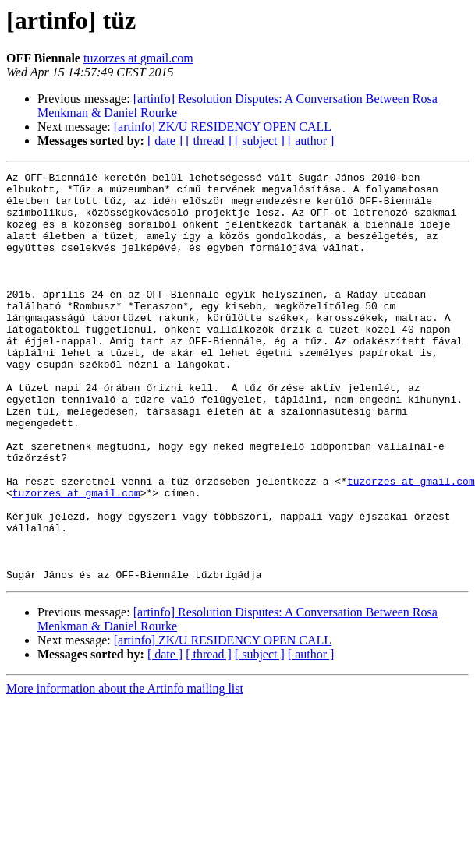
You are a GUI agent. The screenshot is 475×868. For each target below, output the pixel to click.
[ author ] (311, 141)
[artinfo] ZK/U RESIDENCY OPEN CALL (223, 127)
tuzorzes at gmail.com (138, 58)
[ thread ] (209, 141)
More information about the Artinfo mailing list (125, 770)
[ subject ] (260, 141)
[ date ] (165, 141)
